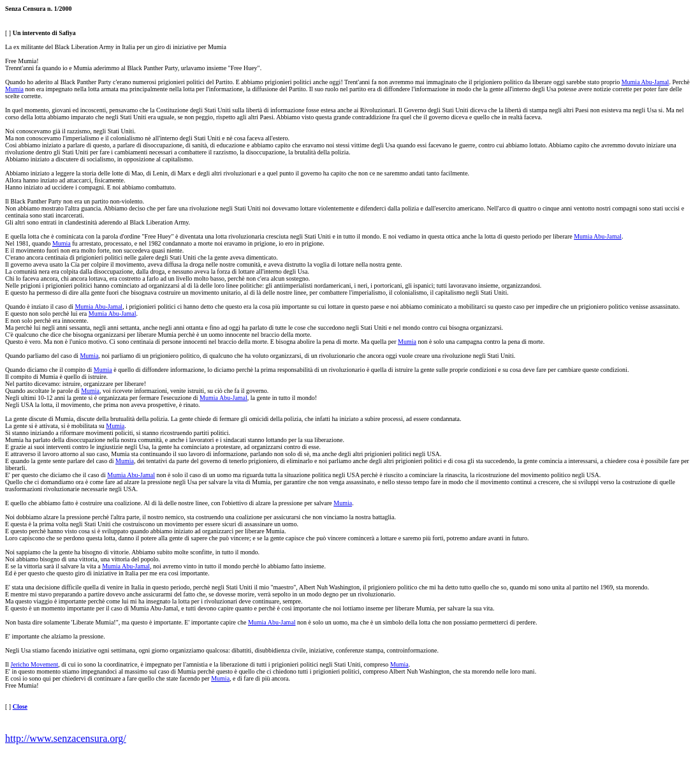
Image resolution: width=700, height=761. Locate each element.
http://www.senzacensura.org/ (66, 738)
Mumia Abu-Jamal (645, 82)
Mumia (14, 89)
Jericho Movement (35, 664)
